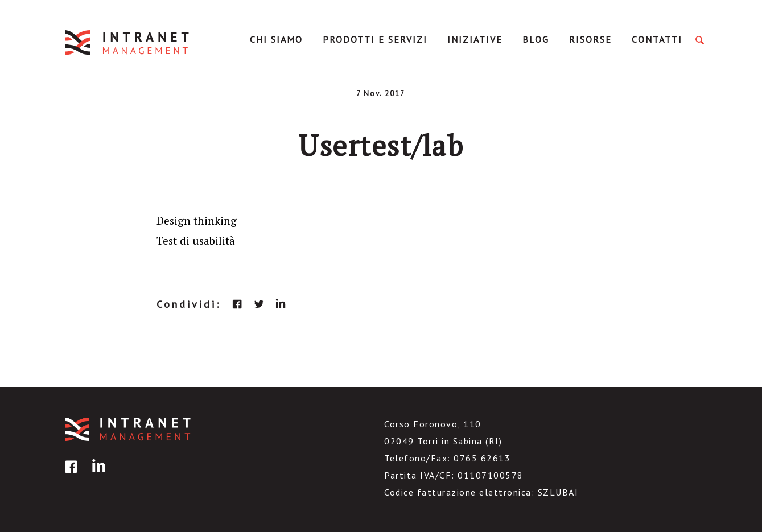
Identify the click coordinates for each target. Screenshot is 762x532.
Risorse (590, 39)
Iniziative (475, 39)
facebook (237, 304)
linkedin (281, 304)
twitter (259, 304)
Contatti (657, 39)
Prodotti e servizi (375, 39)
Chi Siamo (276, 39)
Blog (536, 39)
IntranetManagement (128, 42)
